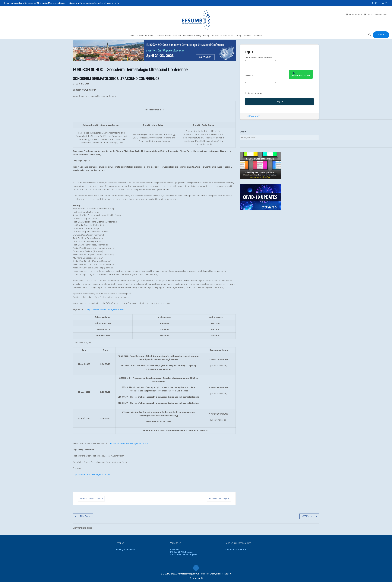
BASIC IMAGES (355, 14)
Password (250, 75)
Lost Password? (252, 116)
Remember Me (254, 93)
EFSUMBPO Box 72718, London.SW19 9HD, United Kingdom (184, 552)
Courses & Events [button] (163, 36)
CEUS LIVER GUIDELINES (377, 14)
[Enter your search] (279, 138)
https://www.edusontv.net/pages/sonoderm (106, 309)
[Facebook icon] (372, 3)
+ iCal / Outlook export (215, 498)
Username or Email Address (258, 58)
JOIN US (381, 35)
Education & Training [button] (192, 36)
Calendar (177, 36)
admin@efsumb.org (125, 549)
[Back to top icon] (196, 568)
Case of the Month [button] (145, 36)
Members (258, 36)
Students (248, 36)
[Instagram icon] (386, 3)
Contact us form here (235, 549)
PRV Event (82, 516)
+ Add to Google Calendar (95, 498)
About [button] (133, 36)
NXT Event (310, 516)
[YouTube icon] (379, 3)
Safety (238, 36)
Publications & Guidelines (222, 36)
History (206, 36)
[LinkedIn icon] (383, 3)
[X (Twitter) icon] (376, 3)
